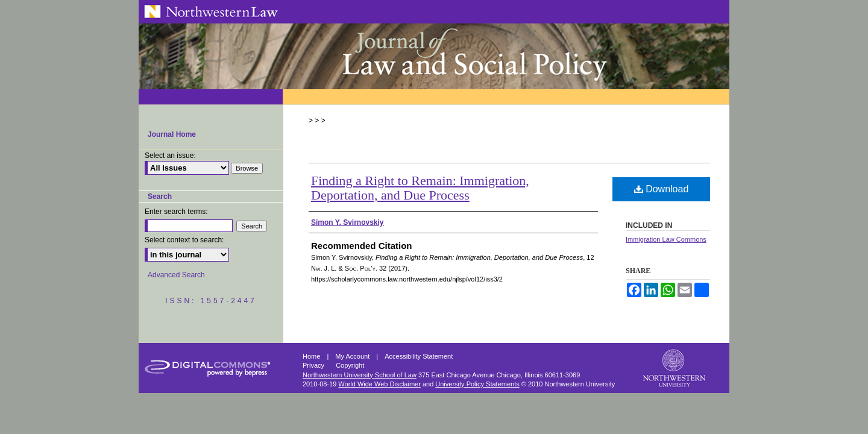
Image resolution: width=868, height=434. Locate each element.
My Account (353, 356)
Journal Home (172, 134)
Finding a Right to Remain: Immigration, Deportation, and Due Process (420, 188)
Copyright (350, 365)
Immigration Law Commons (666, 239)
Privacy (314, 365)
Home (312, 356)
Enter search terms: (176, 212)
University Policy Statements (477, 384)
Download (662, 189)
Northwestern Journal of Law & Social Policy (434, 56)
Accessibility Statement (419, 356)
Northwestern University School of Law (360, 375)
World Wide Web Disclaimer (379, 384)
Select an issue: (170, 156)
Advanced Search (176, 275)
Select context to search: (184, 240)
